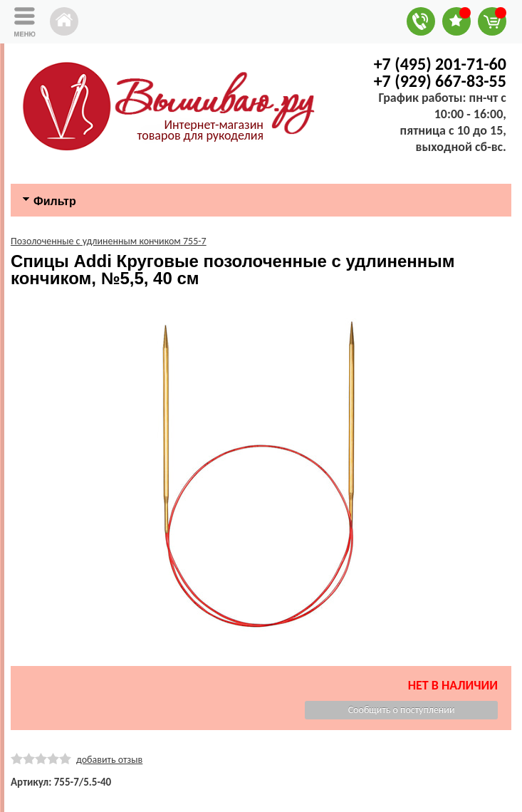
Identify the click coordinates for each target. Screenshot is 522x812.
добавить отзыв (109, 760)
